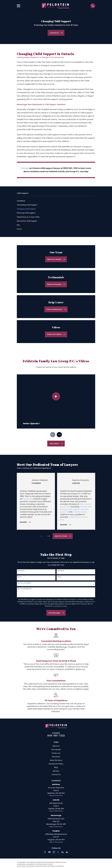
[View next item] (60, 435)
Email (59, 577)
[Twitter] (58, 853)
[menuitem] (56, 201)
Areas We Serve (56, 761)
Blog (56, 768)
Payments (56, 757)
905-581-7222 (56, 736)
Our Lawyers (56, 750)
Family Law (56, 754)
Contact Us (56, 775)
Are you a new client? (25, 583)
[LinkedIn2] (63, 853)
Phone (20, 577)
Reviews (56, 771)
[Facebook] (45, 853)
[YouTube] (49, 853)
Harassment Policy (56, 764)
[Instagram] (54, 853)
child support (74, 510)
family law (28, 499)
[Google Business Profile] (67, 853)
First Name (21, 571)
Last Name (61, 571)
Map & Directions (56, 796)
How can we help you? (25, 589)
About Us (56, 746)
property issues (80, 512)
